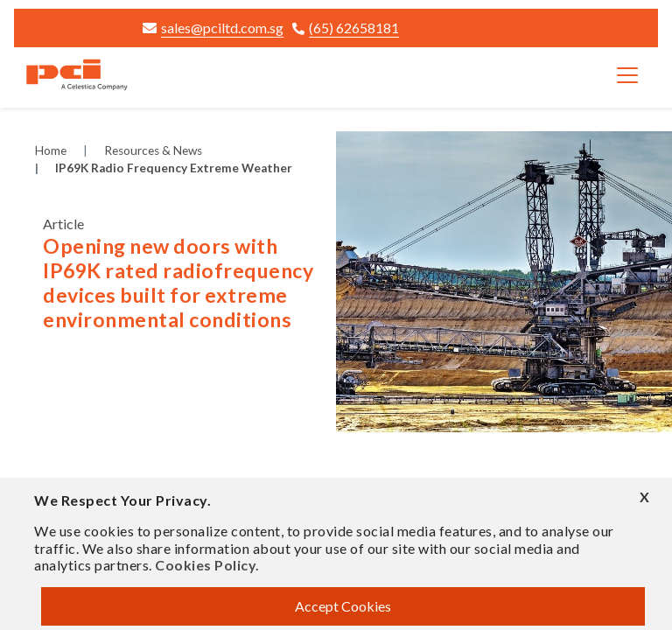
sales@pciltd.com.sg (213, 28)
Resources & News (153, 150)
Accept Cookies (343, 606)
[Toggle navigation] (627, 75)
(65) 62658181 (346, 28)
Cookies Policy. (207, 565)
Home (51, 150)
